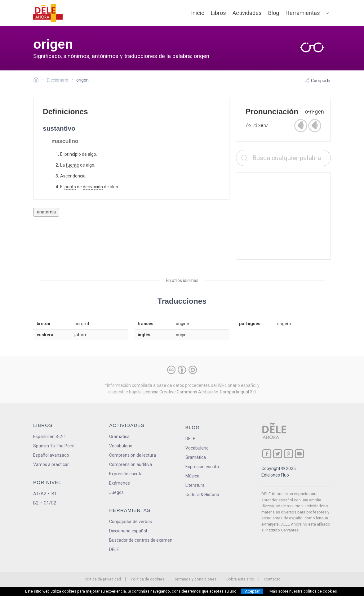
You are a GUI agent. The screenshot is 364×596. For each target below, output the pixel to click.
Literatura (195, 485)
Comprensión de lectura (133, 455)
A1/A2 (40, 494)
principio (73, 154)
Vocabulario (121, 446)
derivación (93, 187)
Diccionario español (128, 531)
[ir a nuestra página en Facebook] (267, 454)
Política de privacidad (102, 579)
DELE (190, 439)
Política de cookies (148, 579)
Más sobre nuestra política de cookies (303, 591)
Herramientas (303, 13)
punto (70, 187)
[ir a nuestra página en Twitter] (278, 454)
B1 (54, 494)
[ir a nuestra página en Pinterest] (289, 454)
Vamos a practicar (51, 464)
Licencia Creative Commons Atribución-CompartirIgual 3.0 (199, 392)
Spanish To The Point (54, 446)
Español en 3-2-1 (50, 437)
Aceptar (252, 591)
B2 (36, 503)
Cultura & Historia (202, 495)
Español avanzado (51, 455)
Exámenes (120, 483)
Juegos (116, 492)
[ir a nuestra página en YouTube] (299, 454)
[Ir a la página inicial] (38, 81)
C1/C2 (50, 503)
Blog (274, 13)
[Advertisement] (283, 216)
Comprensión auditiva (131, 464)
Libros (218, 13)
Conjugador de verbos (131, 522)
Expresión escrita (126, 474)
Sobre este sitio (240, 579)
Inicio (198, 13)
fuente (72, 165)
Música (192, 476)
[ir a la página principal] (48, 13)
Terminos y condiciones (195, 579)
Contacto (272, 579)
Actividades (247, 13)
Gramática (119, 437)
